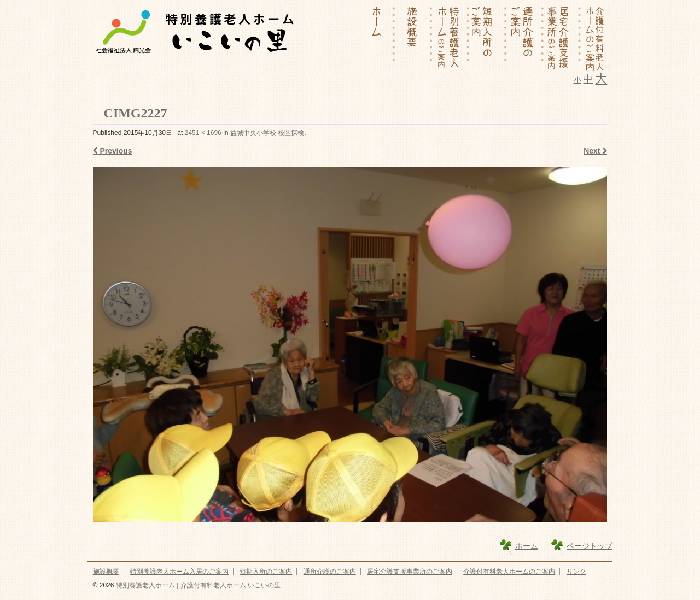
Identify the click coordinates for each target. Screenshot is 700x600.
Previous (113, 151)
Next (595, 151)
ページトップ (590, 546)
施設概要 (106, 572)
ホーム (527, 546)
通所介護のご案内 (330, 572)
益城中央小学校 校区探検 (267, 133)
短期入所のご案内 (266, 572)
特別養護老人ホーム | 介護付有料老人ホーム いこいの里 (197, 585)
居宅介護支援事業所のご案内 (410, 572)
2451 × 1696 (203, 133)
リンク (576, 572)
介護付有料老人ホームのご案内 (509, 572)
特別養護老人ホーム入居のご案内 (179, 572)
